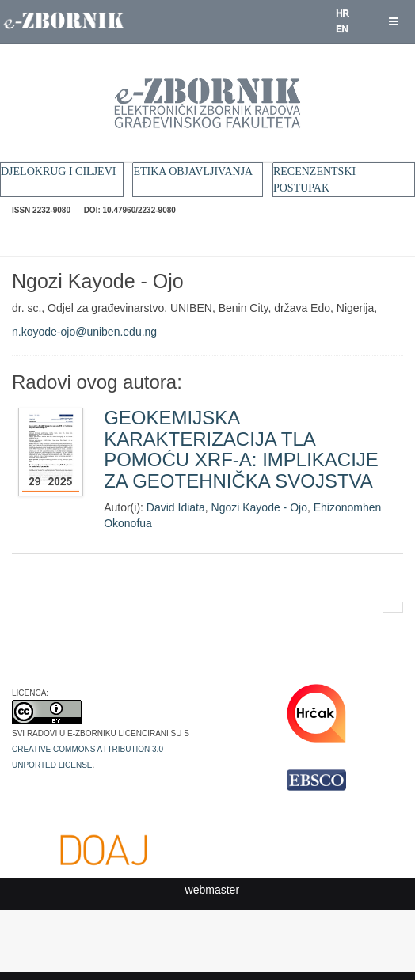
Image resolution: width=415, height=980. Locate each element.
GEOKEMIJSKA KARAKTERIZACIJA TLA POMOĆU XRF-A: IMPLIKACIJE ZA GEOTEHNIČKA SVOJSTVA (241, 449)
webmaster (212, 890)
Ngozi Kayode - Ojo (259, 507)
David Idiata (176, 507)
